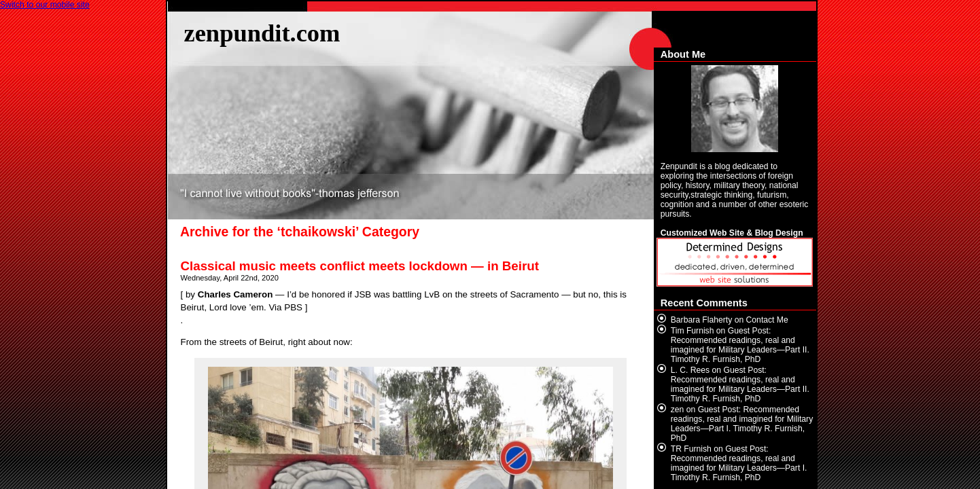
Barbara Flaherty (702, 320)
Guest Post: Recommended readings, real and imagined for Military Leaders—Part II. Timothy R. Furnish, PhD (740, 345)
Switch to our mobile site (45, 5)
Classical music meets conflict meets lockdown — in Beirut (360, 266)
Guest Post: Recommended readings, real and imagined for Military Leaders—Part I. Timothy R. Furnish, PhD (742, 424)
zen (678, 410)
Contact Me (767, 320)
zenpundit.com (262, 33)
